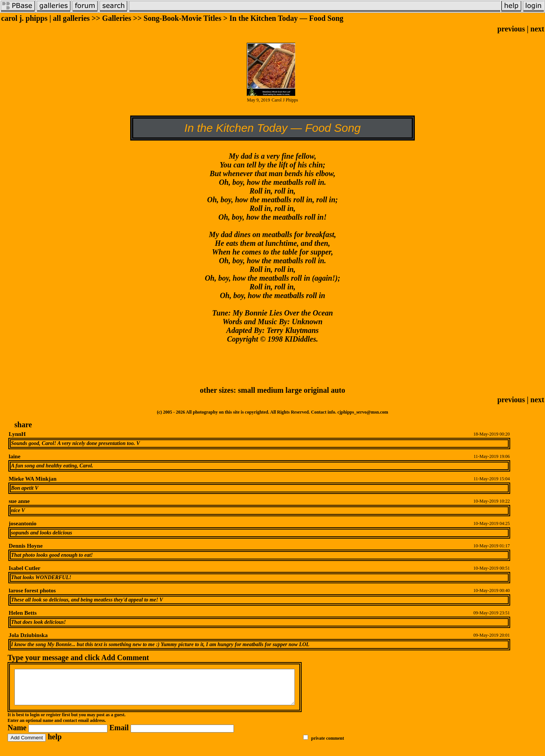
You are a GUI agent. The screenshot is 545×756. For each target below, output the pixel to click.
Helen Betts (23, 613)
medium (270, 390)
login (35, 722)
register (54, 722)
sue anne (19, 501)
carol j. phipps (24, 18)
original (317, 390)
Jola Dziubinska (28, 635)
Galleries (117, 18)
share (23, 425)
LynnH (17, 434)
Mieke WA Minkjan (33, 479)
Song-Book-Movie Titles (182, 18)
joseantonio (23, 523)
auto (338, 390)
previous (511, 29)
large (294, 390)
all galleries (71, 18)
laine (15, 456)
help (55, 744)
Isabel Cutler (25, 568)
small (247, 390)
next (537, 29)
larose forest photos (32, 590)
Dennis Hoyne (26, 546)
